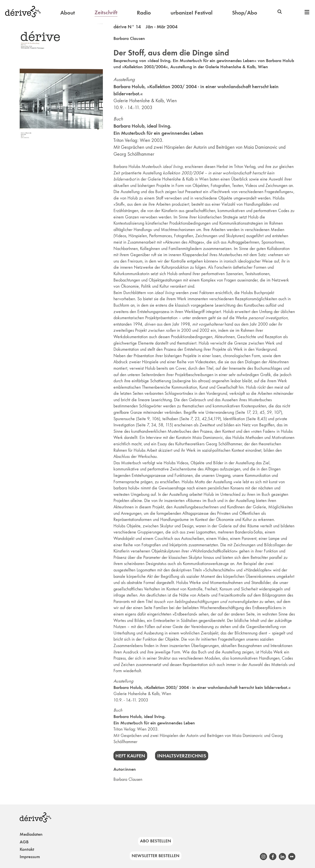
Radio (144, 13)
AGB (24, 842)
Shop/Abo (245, 13)
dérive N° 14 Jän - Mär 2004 (145, 27)
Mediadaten (31, 834)
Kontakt (27, 849)
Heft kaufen (130, 756)
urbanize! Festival (191, 13)
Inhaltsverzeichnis (182, 756)
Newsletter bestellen (156, 856)
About (68, 13)
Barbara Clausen (129, 38)
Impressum (30, 857)
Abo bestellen (156, 841)
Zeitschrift (106, 12)
